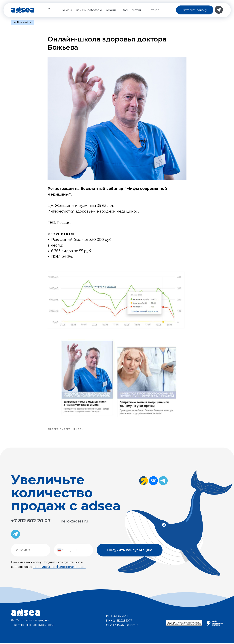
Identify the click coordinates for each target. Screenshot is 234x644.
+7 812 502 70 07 (31, 522)
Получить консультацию (130, 551)
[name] (31, 551)
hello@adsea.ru (74, 522)
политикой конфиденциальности (59, 568)
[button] (195, 10)
